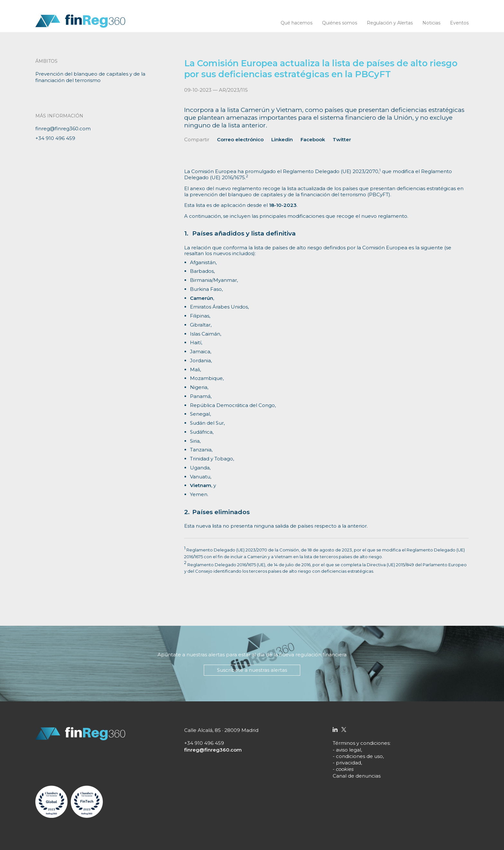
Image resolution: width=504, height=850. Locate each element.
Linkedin (282, 139)
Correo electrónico (240, 139)
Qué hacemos (297, 23)
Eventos (459, 23)
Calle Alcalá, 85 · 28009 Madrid (221, 730)
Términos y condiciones (361, 743)
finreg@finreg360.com (63, 129)
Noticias (431, 23)
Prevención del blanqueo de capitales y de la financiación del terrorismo (90, 77)
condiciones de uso (359, 756)
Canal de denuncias (357, 776)
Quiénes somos (340, 23)
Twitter (342, 139)
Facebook (313, 139)
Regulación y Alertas (390, 23)
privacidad (348, 763)
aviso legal (348, 750)
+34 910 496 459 (55, 138)
